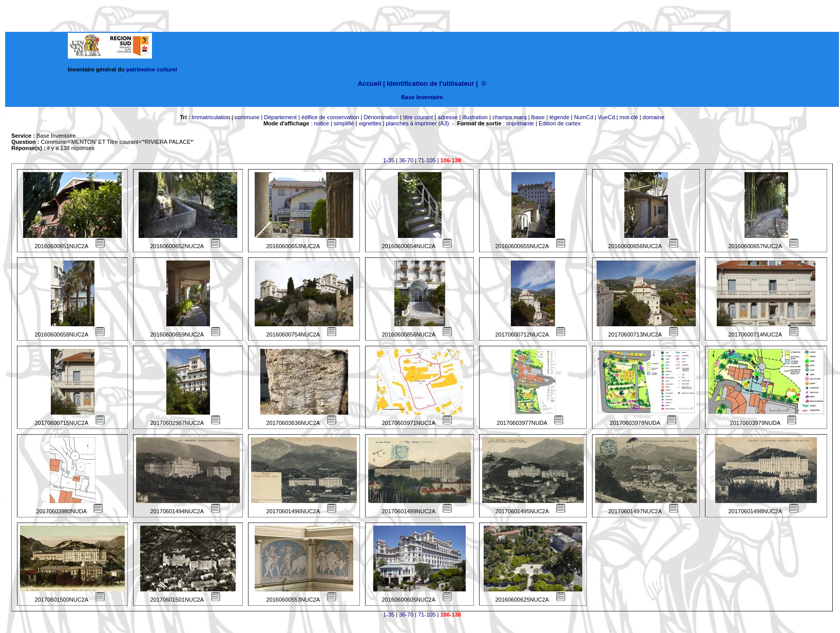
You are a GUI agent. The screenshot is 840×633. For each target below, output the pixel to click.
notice (322, 123)
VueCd (606, 117)
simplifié (344, 123)
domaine (654, 117)
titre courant (418, 117)
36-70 (406, 160)
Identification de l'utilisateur (430, 83)
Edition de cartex (560, 123)
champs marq (510, 117)
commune (247, 117)
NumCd (584, 117)
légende (559, 117)
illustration (475, 117)
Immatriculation (211, 117)
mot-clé (629, 117)
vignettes (370, 123)
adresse (447, 117)
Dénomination (381, 117)
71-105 (427, 160)
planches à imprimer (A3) (418, 123)
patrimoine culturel (152, 69)
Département (280, 117)
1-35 (389, 160)
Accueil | (371, 83)
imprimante (520, 123)
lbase (538, 117)
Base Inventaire (422, 97)
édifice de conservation (330, 117)
